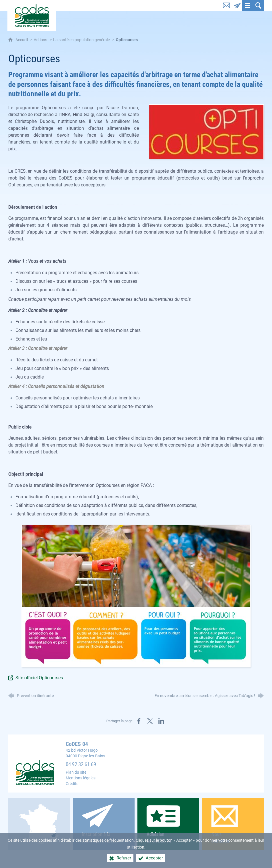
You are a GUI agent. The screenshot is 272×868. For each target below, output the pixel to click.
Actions (40, 40)
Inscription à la (104, 824)
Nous (233, 825)
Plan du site (76, 772)
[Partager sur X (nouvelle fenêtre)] (150, 721)
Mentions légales (81, 778)
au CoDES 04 (168, 824)
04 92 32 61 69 (81, 765)
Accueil (22, 40)
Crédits (72, 784)
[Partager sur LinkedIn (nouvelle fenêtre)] (161, 721)
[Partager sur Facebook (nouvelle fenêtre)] (139, 721)
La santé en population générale (81, 40)
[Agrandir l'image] (206, 131)
